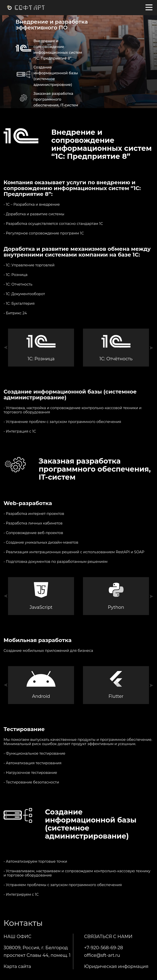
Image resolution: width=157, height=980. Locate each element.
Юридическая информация (116, 966)
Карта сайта (17, 966)
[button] (6, 348)
